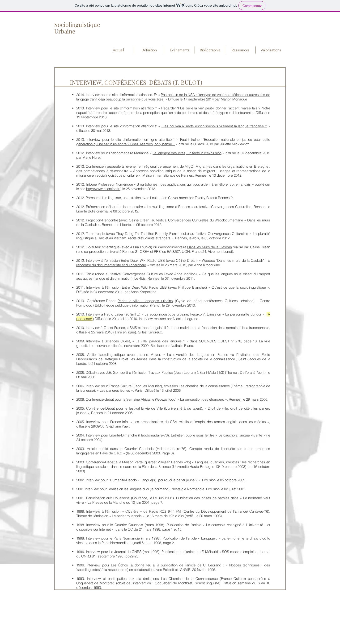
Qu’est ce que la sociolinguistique (239, 287)
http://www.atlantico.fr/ (103, 189)
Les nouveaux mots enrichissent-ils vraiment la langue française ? (214, 126)
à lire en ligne (125, 332)
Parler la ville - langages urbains (145, 301)
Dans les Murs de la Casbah (210, 247)
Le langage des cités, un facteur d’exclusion (187, 153)
